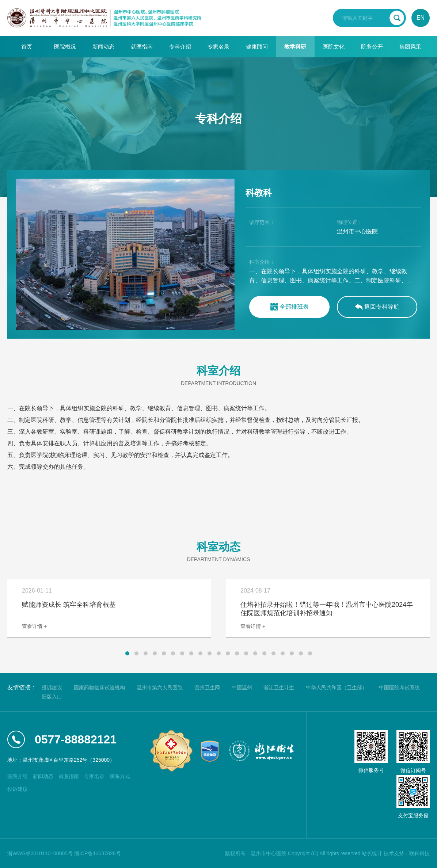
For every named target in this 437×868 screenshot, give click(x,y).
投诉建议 (52, 688)
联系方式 (120, 776)
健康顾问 (257, 47)
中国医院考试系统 (399, 688)
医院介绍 (18, 776)
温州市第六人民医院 (160, 688)
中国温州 (242, 688)
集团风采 (410, 47)
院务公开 (372, 47)
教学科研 (295, 47)
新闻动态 (103, 47)
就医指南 (142, 47)
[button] (127, 653)
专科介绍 (180, 47)
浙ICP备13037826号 (98, 853)
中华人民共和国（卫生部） (337, 688)
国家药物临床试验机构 (99, 688)
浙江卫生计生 (279, 688)
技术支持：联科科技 (407, 853)
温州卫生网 (207, 688)
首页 (27, 47)
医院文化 (334, 47)
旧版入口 (52, 697)
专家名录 (218, 47)
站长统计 (372, 853)
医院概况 (65, 47)
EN (421, 18)
